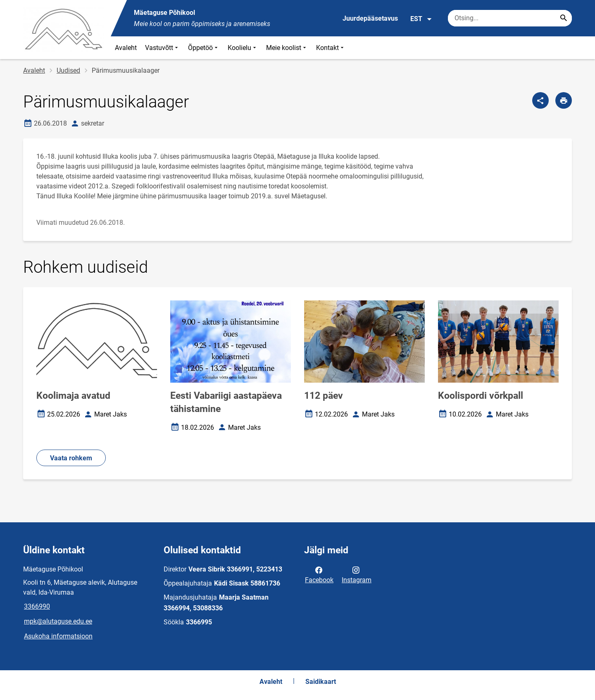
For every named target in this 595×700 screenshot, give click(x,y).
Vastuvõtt (162, 48)
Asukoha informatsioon (58, 636)
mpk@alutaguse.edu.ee (58, 621)
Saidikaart (321, 682)
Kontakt (331, 48)
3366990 (37, 606)
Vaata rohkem (71, 458)
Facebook (319, 574)
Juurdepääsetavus (370, 18)
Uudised (68, 70)
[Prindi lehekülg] (564, 100)
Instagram (357, 574)
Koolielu (243, 48)
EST (421, 19)
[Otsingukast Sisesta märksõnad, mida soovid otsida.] (510, 18)
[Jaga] (540, 100)
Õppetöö (204, 48)
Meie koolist (287, 48)
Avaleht (126, 48)
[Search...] (564, 18)
